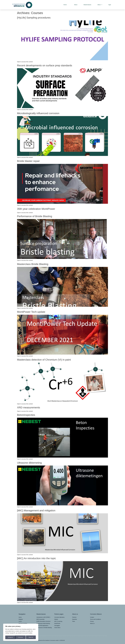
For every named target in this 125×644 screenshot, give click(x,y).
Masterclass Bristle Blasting (33, 264)
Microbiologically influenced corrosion (38, 113)
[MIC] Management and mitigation (36, 510)
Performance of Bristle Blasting (35, 216)
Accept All (31, 637)
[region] (21, 632)
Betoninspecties (26, 415)
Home (64, 5)
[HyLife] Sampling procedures (34, 18)
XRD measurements (29, 407)
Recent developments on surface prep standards (45, 65)
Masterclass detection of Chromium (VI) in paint (44, 360)
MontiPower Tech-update (31, 312)
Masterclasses (87, 5)
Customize (10, 637)
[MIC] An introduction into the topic (36, 558)
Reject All (21, 637)
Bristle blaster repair (28, 161)
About (75, 5)
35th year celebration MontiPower (36, 209)
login (110, 5)
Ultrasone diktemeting (29, 463)
